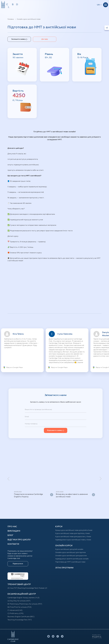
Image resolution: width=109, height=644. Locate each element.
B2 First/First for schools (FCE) (20, 607)
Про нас (12, 527)
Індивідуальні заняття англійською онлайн (72, 559)
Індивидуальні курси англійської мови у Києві (73, 540)
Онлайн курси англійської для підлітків (70, 553)
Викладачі (14, 531)
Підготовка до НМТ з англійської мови (70, 562)
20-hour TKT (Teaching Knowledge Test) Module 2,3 (27, 588)
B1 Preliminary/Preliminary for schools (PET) (25, 604)
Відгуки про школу (19, 540)
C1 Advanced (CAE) (15, 610)
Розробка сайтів (96, 635)
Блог (10, 535)
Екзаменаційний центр (22, 594)
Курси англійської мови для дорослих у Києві (73, 537)
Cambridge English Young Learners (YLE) (24, 598)
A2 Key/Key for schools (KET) (19, 601)
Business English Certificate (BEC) (21, 617)
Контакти (13, 544)
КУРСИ (59, 527)
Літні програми (64, 568)
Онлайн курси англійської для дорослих (71, 556)
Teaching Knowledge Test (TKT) (20, 620)
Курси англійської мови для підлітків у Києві (73, 533)
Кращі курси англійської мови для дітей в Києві (74, 530)
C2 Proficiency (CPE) (16, 614)
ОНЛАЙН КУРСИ (64, 546)
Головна (11, 19)
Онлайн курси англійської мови (29, 19)
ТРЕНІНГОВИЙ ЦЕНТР (19, 584)
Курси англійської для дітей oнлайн (69, 549)
